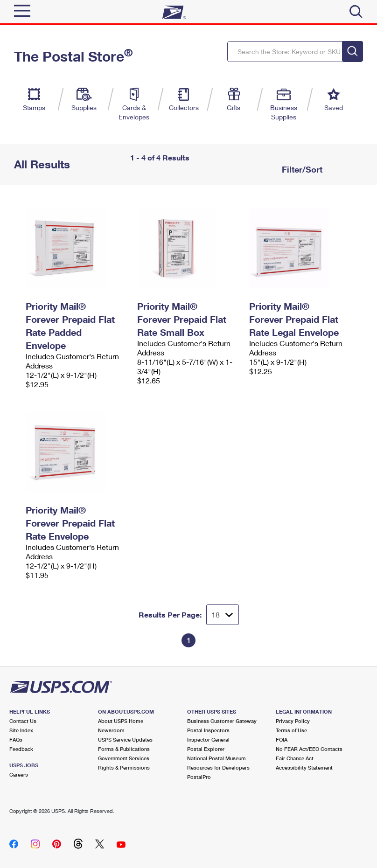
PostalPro (199, 777)
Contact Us (23, 721)
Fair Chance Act (295, 758)
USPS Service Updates (125, 740)
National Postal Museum (216, 758)
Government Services (124, 758)
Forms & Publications (124, 749)
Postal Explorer (206, 749)
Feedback (21, 749)
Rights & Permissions (124, 767)
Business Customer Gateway (222, 721)
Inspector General (208, 740)
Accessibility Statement (304, 767)
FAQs (16, 740)
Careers (19, 774)
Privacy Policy (293, 721)
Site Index (21, 730)
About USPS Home (121, 721)
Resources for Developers (218, 767)
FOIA (282, 740)
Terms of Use (291, 730)
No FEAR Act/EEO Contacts (309, 749)
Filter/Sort (301, 169)
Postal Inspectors (208, 730)
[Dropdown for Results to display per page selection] (223, 615)
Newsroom (111, 730)
